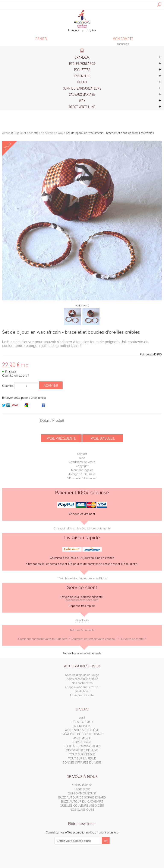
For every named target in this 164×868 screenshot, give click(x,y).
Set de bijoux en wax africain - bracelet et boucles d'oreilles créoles (71, 332)
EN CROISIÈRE (82, 726)
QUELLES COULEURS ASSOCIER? (82, 806)
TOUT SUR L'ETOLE (82, 755)
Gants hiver (82, 691)
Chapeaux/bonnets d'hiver (82, 687)
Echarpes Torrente (82, 695)
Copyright (82, 466)
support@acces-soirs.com (82, 600)
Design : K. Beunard (82, 474)
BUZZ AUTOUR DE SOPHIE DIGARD (82, 798)
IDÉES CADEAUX (82, 722)
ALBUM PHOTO (82, 785)
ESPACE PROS (82, 742)
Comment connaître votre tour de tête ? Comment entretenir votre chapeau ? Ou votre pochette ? (82, 639)
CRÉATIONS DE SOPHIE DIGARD (82, 734)
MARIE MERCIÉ (82, 738)
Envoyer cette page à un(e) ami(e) (24, 398)
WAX (82, 718)
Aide (82, 458)
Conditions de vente (82, 462)
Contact (82, 454)
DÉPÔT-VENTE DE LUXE (82, 751)
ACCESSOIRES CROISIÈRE (82, 730)
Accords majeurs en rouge (82, 675)
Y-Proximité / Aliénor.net (82, 478)
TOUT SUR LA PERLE (82, 759)
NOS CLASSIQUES (82, 810)
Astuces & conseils (82, 630)
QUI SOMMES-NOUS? (82, 794)
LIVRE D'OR (82, 790)
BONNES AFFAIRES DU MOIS (82, 763)
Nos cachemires (82, 683)
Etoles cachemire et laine (82, 679)
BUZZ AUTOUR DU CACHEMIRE (82, 802)
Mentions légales (82, 470)
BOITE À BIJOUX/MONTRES (82, 746)
